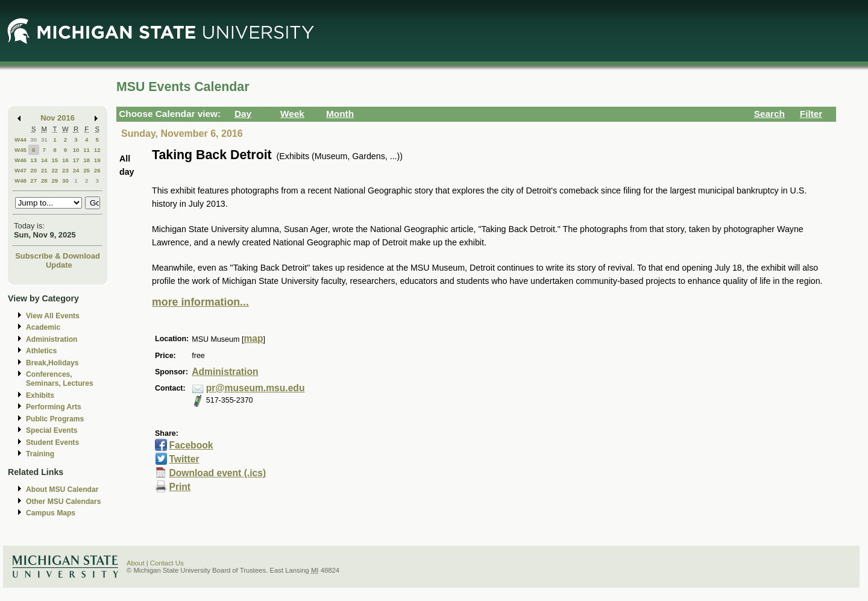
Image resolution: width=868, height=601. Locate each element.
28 (44, 181)
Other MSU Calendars (64, 502)
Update (59, 265)
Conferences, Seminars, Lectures (60, 379)
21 (44, 170)
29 (55, 181)
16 (65, 160)
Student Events (52, 442)
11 (86, 150)
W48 (20, 181)
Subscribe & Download (58, 256)
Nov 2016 (58, 118)
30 (33, 140)
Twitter (184, 459)
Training (40, 454)
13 (33, 160)
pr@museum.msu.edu (256, 388)
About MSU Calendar (62, 489)
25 (86, 170)
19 (97, 160)
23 (65, 170)
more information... (200, 302)
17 (76, 160)
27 (33, 181)
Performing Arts (54, 407)
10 (76, 150)
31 (44, 140)
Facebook (191, 445)
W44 (20, 140)
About (136, 563)
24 (76, 170)
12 (97, 150)
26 (97, 170)
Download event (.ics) (217, 473)
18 (86, 160)
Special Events (52, 430)
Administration (52, 339)
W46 (20, 160)
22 (55, 170)
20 (33, 170)
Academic (43, 327)
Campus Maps (51, 513)
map (253, 338)
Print (180, 487)
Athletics (41, 351)
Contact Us (167, 563)
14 (44, 160)
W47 (20, 170)
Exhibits (40, 395)
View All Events (53, 316)
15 (55, 160)
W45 (20, 150)
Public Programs (55, 419)
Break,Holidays (52, 363)
